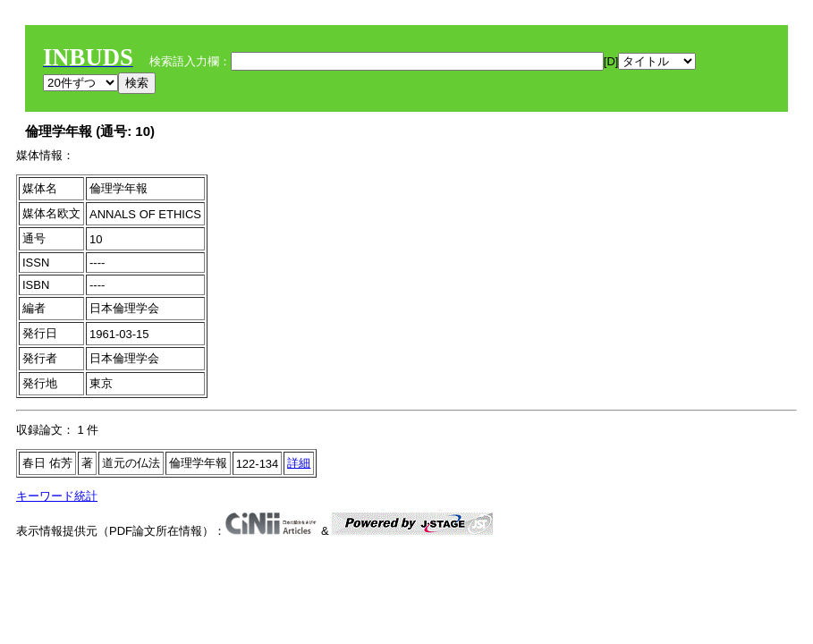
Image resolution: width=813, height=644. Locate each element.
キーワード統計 (57, 496)
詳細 (299, 463)
